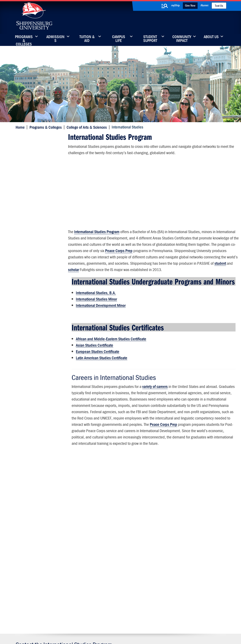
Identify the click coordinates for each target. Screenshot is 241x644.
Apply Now (40, 530)
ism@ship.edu (66, 494)
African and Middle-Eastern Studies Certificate (110, 351)
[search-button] (165, 6)
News (23, 201)
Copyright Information (117, 621)
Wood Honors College (36, 293)
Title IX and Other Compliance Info (184, 584)
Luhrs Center (144, 563)
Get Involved (29, 193)
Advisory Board (31, 318)
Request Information (120, 530)
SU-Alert (141, 581)
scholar (177, 269)
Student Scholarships (35, 217)
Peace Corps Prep (178, 250)
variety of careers (154, 398)
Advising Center (31, 310)
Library (103, 563)
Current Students (147, 590)
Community (144, 555)
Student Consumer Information (123, 626)
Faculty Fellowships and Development (37, 257)
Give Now (190, 5)
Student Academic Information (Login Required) (42, 154)
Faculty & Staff (183, 555)
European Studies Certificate (97, 364)
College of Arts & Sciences (86, 127)
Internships (28, 326)
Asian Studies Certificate (94, 357)
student (158, 269)
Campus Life (119, 39)
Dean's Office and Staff (37, 285)
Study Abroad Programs (37, 185)
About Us (211, 37)
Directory (105, 555)
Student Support (150, 39)
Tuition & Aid (87, 39)
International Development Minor (100, 319)
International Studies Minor (96, 312)
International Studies (36, 137)
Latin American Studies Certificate (101, 370)
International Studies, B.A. (95, 306)
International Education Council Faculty (43, 236)
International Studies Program (97, 231)
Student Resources (34, 301)
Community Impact (182, 39)
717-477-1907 (38, 494)
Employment (29, 226)
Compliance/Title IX (88, 626)
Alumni (204, 5)
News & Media (108, 572)
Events (103, 581)
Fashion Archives (147, 572)
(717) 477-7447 (35, 556)
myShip (175, 5)
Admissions (55, 39)
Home (19, 127)
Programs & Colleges (24, 39)
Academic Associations (37, 246)
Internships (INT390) (35, 209)
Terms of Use (91, 621)
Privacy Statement (68, 621)
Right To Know (143, 621)
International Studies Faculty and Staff (41, 166)
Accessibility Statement (189, 572)
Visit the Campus (201, 530)
